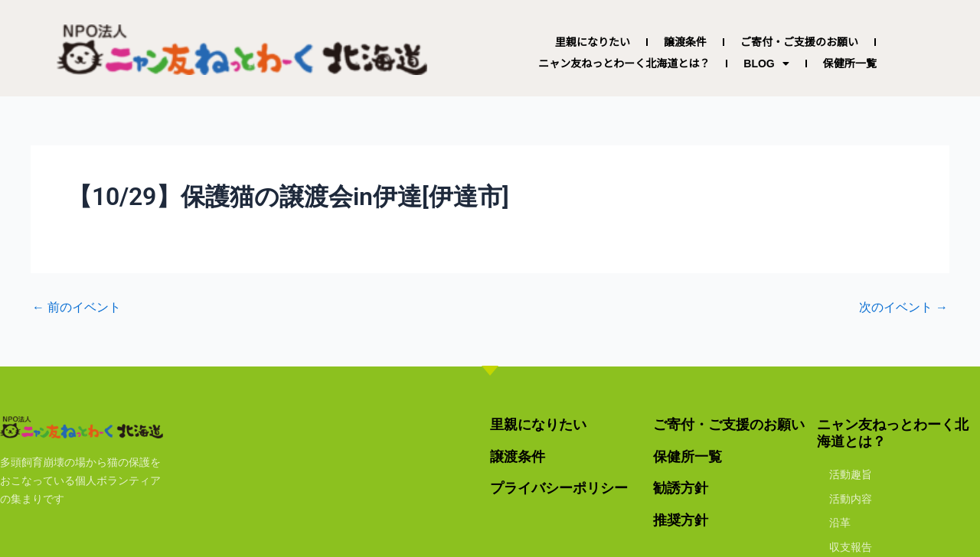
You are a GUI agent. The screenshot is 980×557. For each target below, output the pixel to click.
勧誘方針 (681, 488)
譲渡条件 (685, 42)
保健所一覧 (850, 64)
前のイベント (77, 308)
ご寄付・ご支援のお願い (799, 42)
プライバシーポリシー (559, 488)
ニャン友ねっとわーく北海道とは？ (624, 64)
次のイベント (903, 308)
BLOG (766, 64)
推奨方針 (681, 520)
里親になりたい (593, 42)
